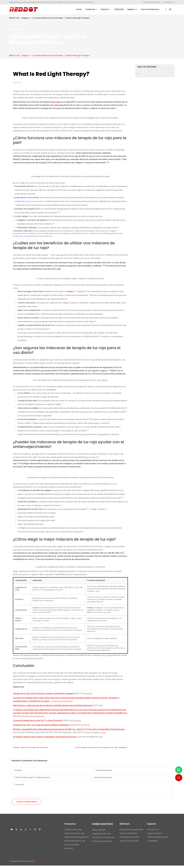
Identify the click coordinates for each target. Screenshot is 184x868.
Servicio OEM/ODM (128, 836)
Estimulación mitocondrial (27, 198)
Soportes (69, 851)
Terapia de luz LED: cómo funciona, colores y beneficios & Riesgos (44, 696)
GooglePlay (152, 843)
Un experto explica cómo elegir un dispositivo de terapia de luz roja (45, 739)
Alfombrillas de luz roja (75, 843)
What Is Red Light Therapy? (78, 18)
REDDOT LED (14, 18)
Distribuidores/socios (129, 840)
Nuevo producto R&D (129, 843)
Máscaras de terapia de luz (77, 840)
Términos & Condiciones (103, 840)
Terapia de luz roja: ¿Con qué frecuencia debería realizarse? (41, 727)
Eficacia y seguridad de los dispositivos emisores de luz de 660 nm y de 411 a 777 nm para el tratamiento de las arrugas (69, 732)
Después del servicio (101, 836)
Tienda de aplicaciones (158, 840)
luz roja (56, 102)
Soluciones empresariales (131, 832)
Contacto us (169, 2)
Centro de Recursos (152, 2)
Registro (26, 18)
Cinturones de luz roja (74, 836)
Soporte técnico (155, 836)
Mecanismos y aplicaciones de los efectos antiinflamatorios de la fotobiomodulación (53, 708)
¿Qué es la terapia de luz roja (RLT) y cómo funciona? (38, 723)
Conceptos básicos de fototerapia (48, 18)
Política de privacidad (102, 844)
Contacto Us (153, 832)
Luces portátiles (72, 847)
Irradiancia (19, 600)
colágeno (70, 291)
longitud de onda (20, 236)
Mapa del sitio (43, 864)
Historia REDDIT (99, 832)
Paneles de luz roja (73, 832)
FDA (123, 412)
